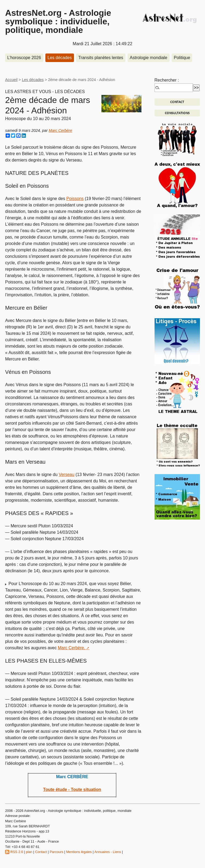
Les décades (60, 58)
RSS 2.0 (14, 852)
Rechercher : (167, 80)
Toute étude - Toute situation (72, 790)
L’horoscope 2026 (24, 58)
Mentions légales (79, 852)
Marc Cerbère (60, 130)
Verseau (67, 475)
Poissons (75, 199)
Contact (41, 852)
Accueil (11, 80)
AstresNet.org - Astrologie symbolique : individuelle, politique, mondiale (58, 21)
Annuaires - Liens (108, 852)
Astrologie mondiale (149, 58)
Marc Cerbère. (72, 648)
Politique (182, 58)
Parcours (56, 852)
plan (29, 852)
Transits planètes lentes (101, 58)
